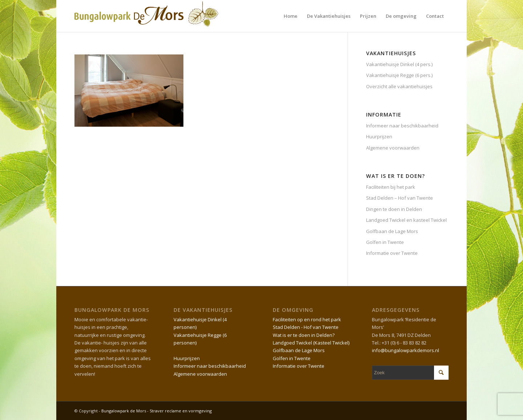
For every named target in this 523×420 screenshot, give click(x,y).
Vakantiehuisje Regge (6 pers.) (399, 75)
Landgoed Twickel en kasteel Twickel (406, 220)
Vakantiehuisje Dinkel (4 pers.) (399, 64)
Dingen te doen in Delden (394, 209)
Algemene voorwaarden (393, 148)
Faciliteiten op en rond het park (307, 319)
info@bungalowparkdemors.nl (406, 350)
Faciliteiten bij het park (391, 187)
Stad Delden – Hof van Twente (400, 198)
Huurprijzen (379, 136)
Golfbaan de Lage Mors (392, 231)
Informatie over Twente (392, 253)
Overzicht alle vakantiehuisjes (399, 86)
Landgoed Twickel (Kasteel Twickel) (311, 343)
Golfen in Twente (385, 242)
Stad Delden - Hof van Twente (306, 327)
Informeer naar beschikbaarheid (402, 126)
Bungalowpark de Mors (124, 411)
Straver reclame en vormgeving (181, 411)
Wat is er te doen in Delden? (304, 335)
